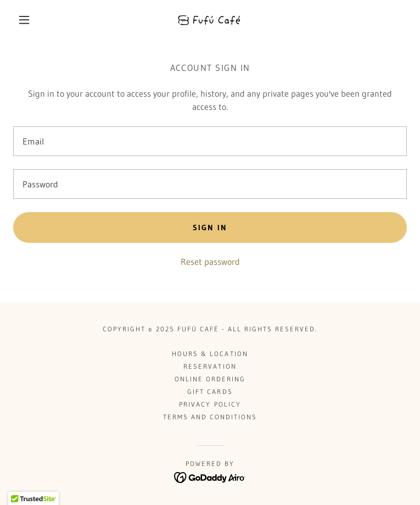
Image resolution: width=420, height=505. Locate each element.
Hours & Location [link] (210, 354)
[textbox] (210, 141)
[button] (33, 20)
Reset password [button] (210, 262)
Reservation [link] (210, 366)
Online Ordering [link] (210, 379)
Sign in (210, 227)
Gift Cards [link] (210, 392)
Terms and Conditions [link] (210, 417)
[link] (210, 20)
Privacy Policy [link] (210, 404)
